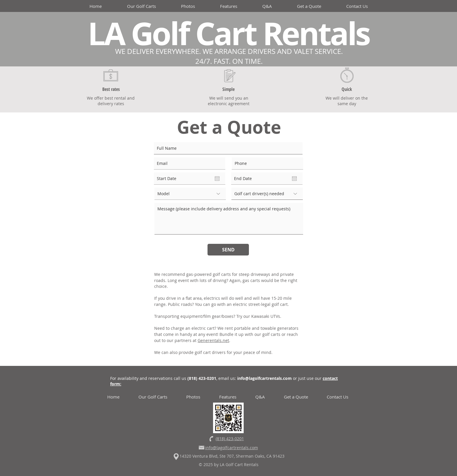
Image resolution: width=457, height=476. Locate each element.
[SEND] (228, 250)
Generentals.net (213, 340)
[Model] (190, 194)
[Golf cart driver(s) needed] (267, 194)
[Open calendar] (217, 179)
